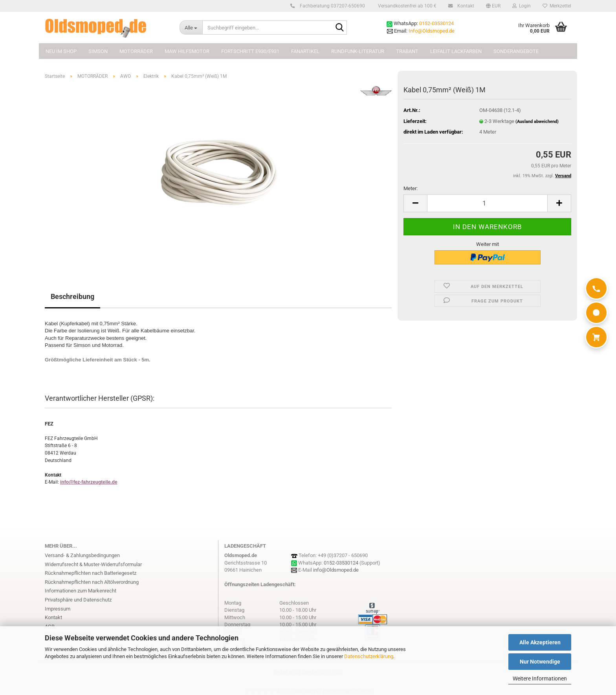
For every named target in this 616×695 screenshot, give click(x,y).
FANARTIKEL (305, 51)
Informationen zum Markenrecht (81, 591)
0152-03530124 (436, 23)
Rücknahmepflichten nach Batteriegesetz (91, 573)
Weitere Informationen (540, 678)
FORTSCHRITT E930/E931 (250, 51)
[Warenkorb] (596, 337)
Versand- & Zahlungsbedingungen (82, 555)
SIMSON (98, 51)
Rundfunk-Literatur (358, 51)
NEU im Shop (61, 51)
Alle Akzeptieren (540, 642)
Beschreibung (72, 296)
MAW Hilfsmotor (187, 51)
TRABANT (407, 51)
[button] (493, 6)
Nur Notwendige (540, 662)
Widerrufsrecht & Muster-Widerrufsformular (93, 564)
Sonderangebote (516, 51)
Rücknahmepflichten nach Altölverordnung (92, 582)
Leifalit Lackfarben (456, 51)
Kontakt (465, 6)
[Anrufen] (596, 288)
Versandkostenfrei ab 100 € (407, 6)
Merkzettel (557, 6)
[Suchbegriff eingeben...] (191, 28)
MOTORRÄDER (136, 51)
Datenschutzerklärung (369, 656)
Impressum (58, 609)
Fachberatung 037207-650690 (331, 6)
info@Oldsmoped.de (336, 570)
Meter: (411, 188)
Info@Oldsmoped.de (432, 31)
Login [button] (522, 6)
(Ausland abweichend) (537, 122)
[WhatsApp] (596, 313)
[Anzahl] (487, 203)
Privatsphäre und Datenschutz (78, 600)
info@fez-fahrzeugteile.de (89, 482)
